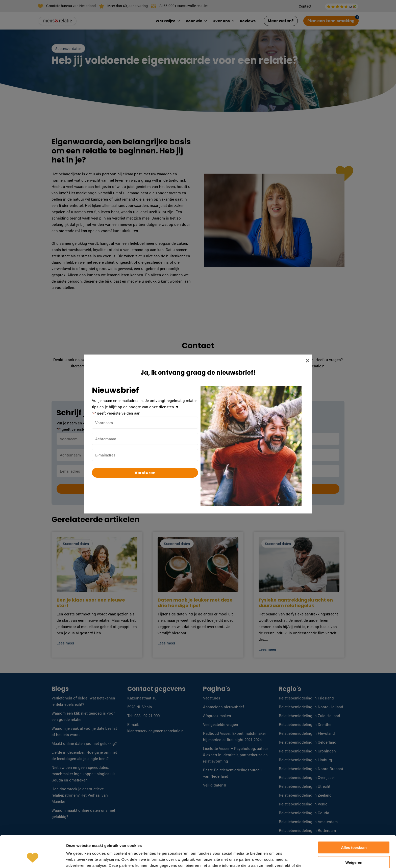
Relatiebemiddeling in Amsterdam (308, 822)
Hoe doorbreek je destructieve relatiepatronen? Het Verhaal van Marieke (80, 795)
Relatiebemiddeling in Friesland (306, 698)
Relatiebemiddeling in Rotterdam (307, 830)
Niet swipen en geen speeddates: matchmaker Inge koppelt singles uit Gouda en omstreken (83, 774)
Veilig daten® (215, 785)
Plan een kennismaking (331, 21)
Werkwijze (168, 21)
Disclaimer (308, 857)
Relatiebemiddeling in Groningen (307, 751)
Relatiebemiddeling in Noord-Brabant (311, 769)
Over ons (224, 21)
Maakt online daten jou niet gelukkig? (84, 743)
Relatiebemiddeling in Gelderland (308, 742)
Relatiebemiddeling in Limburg (305, 760)
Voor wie (196, 21)
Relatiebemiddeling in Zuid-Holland (310, 716)
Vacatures (212, 698)
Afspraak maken (217, 716)
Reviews (248, 21)
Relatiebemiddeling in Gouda (304, 813)
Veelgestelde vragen (221, 724)
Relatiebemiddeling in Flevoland (307, 733)
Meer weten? (281, 21)
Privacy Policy (332, 857)
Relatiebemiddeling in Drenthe (305, 724)
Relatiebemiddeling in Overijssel (307, 777)
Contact (305, 6)
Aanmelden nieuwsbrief (224, 707)
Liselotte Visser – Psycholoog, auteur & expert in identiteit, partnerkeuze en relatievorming (236, 755)
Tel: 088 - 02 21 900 (143, 716)
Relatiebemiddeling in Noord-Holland (311, 707)
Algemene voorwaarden (275, 857)
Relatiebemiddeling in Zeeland (305, 795)
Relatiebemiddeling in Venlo (303, 804)
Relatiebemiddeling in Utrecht (305, 786)
